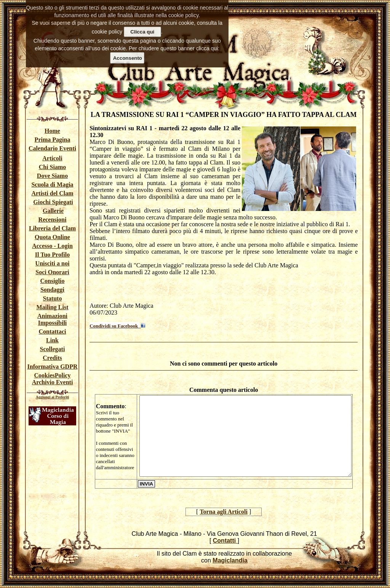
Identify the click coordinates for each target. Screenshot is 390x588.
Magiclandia (230, 560)
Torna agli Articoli (224, 512)
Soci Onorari (52, 272)
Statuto (53, 298)
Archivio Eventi (53, 382)
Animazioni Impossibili (52, 319)
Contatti (225, 541)
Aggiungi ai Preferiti (53, 397)
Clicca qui (142, 32)
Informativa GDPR (53, 367)
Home (52, 131)
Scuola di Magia (52, 185)
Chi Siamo (53, 167)
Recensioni (53, 220)
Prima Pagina (53, 140)
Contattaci (53, 332)
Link (52, 340)
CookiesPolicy (53, 375)
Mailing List (52, 307)
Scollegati (53, 349)
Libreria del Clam (52, 228)
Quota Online (52, 237)
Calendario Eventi (52, 148)
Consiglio (52, 281)
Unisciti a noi (53, 263)
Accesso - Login (52, 246)
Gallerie (53, 211)
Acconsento (128, 58)
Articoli (52, 158)
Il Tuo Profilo (52, 255)
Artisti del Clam (52, 193)
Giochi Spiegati (53, 202)
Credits (52, 358)
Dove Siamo (52, 176)
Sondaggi (52, 290)
